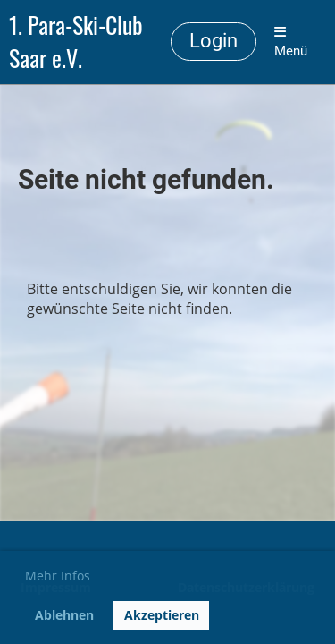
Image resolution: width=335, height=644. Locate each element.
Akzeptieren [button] (162, 615)
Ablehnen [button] (64, 615)
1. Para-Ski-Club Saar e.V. (76, 42)
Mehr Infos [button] (58, 576)
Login (214, 41)
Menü (291, 42)
